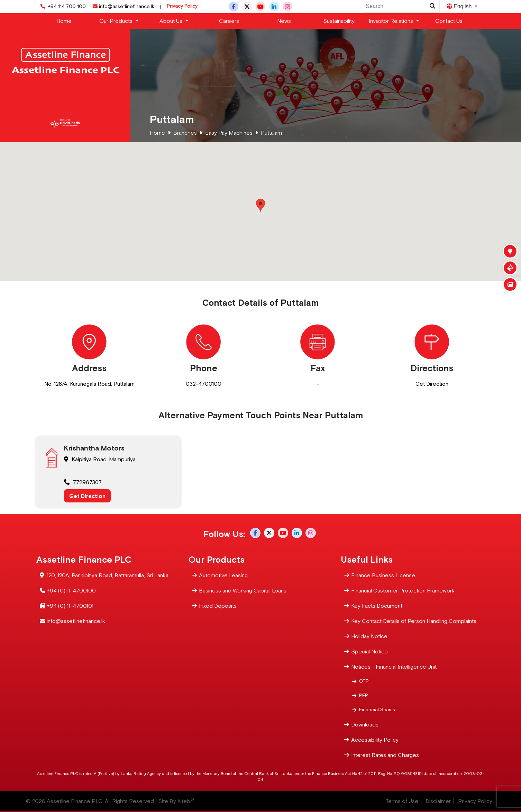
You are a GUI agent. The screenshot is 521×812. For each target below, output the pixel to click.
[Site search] (432, 6)
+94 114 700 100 (62, 6)
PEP (364, 695)
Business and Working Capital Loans (243, 590)
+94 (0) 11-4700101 (70, 605)
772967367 (83, 482)
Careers (229, 21)
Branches (185, 133)
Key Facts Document (377, 605)
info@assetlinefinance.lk (123, 6)
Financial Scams (377, 709)
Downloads (365, 724)
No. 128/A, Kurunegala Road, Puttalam (89, 384)
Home (64, 21)
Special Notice (369, 651)
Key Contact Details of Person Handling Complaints (414, 620)
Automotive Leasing (223, 575)
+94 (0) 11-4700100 (71, 590)
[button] (260, 205)
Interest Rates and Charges (385, 754)
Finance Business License (383, 575)
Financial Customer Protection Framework (403, 590)
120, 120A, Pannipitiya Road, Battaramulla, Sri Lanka (108, 575)
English (460, 6)
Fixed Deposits (218, 605)
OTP (364, 681)
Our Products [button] (117, 21)
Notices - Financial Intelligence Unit (394, 666)
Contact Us (449, 21)
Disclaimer (438, 801)
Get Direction (432, 384)
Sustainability (339, 21)
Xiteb (186, 801)
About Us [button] (172, 21)
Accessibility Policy (375, 739)
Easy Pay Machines (229, 133)
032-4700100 (204, 384)
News (284, 21)
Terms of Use (402, 801)
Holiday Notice (369, 636)
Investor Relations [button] (392, 21)
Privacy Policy (182, 6)
